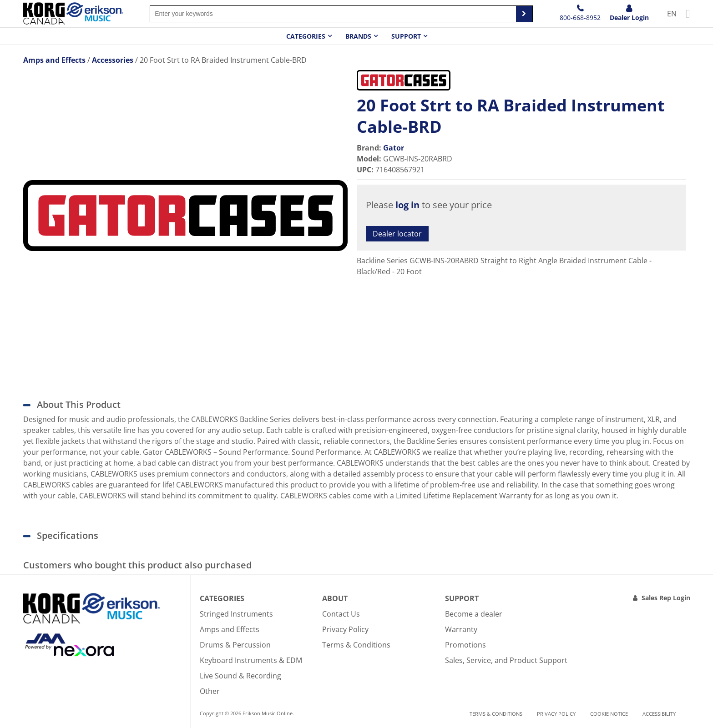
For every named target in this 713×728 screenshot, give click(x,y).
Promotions (465, 645)
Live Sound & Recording (240, 676)
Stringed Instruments (236, 614)
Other (210, 691)
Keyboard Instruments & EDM (251, 660)
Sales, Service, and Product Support (506, 660)
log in (407, 205)
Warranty (461, 629)
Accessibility (659, 714)
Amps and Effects (230, 629)
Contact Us (341, 614)
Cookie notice (609, 714)
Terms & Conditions (356, 645)
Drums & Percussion (235, 645)
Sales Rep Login (666, 598)
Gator (394, 148)
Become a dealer (474, 614)
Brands (358, 36)
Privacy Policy (345, 629)
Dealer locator (397, 234)
